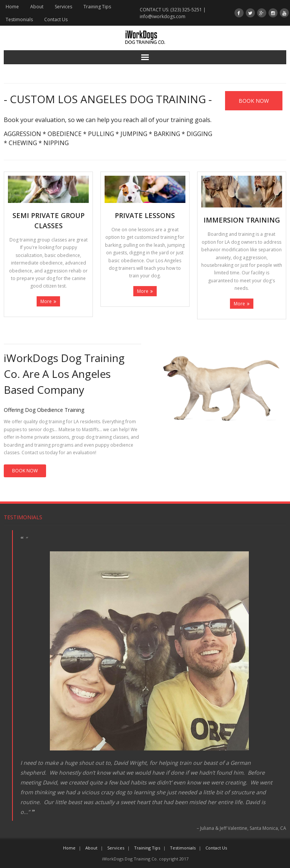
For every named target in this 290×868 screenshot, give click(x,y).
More (46, 301)
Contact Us (56, 19)
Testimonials (19, 19)
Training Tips (97, 7)
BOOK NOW (25, 471)
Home (12, 7)
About (37, 7)
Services (63, 7)
